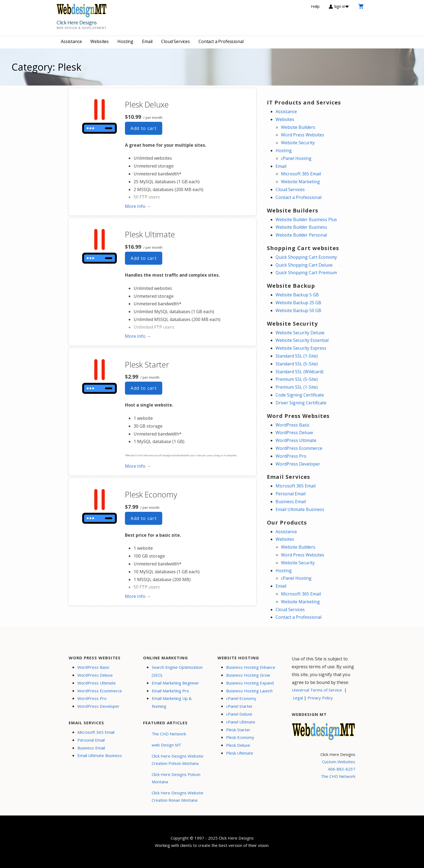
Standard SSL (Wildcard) (299, 372)
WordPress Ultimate (296, 440)
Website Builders (298, 127)
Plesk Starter (147, 364)
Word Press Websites (303, 135)
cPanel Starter (239, 706)
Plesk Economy (151, 494)
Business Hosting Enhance (251, 667)
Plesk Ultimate (150, 234)
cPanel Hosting (296, 158)
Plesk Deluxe (147, 104)
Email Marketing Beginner (175, 683)
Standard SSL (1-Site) (297, 356)
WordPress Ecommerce (299, 448)
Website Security (298, 143)
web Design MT (166, 745)
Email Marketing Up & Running (172, 702)
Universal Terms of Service (317, 690)
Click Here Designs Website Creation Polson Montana (178, 760)
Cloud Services (175, 41)
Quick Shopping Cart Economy (306, 257)
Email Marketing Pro (170, 691)
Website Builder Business (301, 227)
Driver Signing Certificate (301, 403)
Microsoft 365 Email (301, 174)
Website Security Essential (302, 340)
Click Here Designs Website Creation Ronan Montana (178, 796)
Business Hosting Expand (250, 683)
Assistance (71, 41)
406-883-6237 (342, 769)
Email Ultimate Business (300, 509)
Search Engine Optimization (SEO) (177, 671)
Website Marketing (300, 182)
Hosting (125, 41)
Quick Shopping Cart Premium (306, 273)
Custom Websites (339, 762)
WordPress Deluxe (294, 433)
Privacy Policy (320, 698)
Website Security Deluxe (300, 333)
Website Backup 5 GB (297, 295)
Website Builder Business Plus (306, 220)
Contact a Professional (221, 41)
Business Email (291, 502)
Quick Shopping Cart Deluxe (304, 265)
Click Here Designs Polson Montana (176, 778)
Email (147, 41)
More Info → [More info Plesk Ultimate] (138, 336)
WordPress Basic (293, 425)
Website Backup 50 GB (298, 310)
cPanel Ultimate (241, 722)
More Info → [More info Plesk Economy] (138, 596)
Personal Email (291, 494)
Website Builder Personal (301, 235)
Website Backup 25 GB (298, 303)
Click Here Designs (77, 22)
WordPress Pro (291, 456)
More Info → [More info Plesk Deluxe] (138, 206)
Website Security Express (301, 348)
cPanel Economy (241, 698)
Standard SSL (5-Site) (297, 364)
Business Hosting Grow (248, 675)
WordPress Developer (298, 464)
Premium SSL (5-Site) (297, 379)
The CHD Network (169, 734)
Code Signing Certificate (300, 395)
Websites (100, 41)
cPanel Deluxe (239, 714)
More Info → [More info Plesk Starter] (138, 466)
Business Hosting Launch (249, 691)
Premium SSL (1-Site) (297, 387)
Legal (298, 698)
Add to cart (144, 128)
